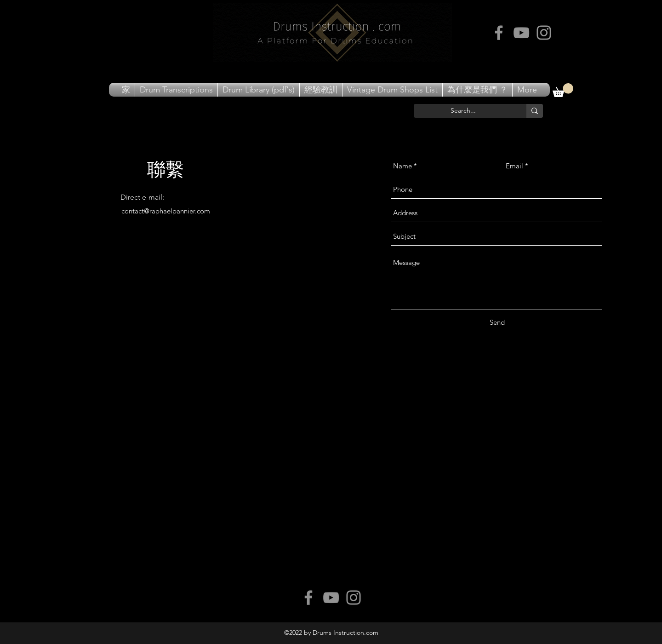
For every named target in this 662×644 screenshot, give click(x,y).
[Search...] (463, 111)
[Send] (497, 322)
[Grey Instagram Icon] (544, 33)
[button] (563, 90)
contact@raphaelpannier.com (166, 211)
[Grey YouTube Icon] (521, 33)
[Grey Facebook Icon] (499, 33)
